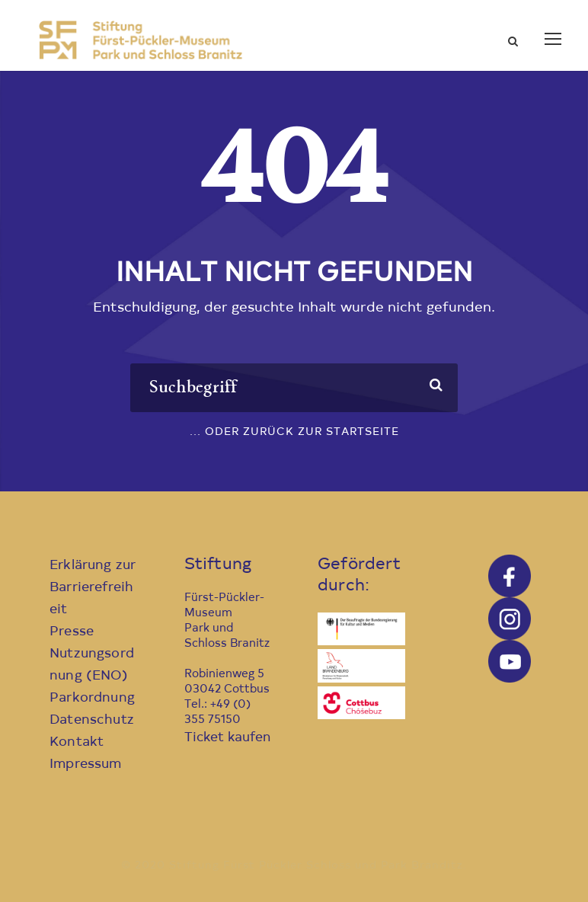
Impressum (86, 764)
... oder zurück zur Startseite (294, 433)
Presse (72, 632)
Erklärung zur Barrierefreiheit (93, 588)
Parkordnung (92, 698)
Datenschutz (92, 720)
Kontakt (77, 742)
